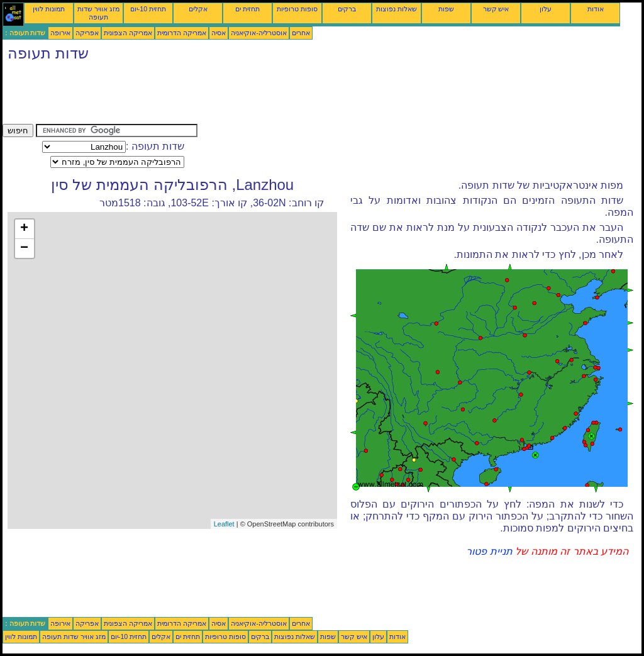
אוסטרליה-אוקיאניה (259, 33)
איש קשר (496, 9)
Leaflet (224, 524)
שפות (446, 9)
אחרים (301, 33)
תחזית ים (247, 9)
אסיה (219, 33)
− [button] (24, 248)
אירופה (60, 33)
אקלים (198, 9)
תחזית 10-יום (148, 9)
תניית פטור (489, 551)
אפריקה (87, 33)
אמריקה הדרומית (182, 33)
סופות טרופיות (297, 9)
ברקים (347, 9)
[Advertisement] (231, 96)
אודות (596, 9)
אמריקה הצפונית (128, 33)
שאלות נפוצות (397, 9)
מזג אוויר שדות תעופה (98, 13)
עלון (546, 9)
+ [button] (24, 229)
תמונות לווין (49, 9)
